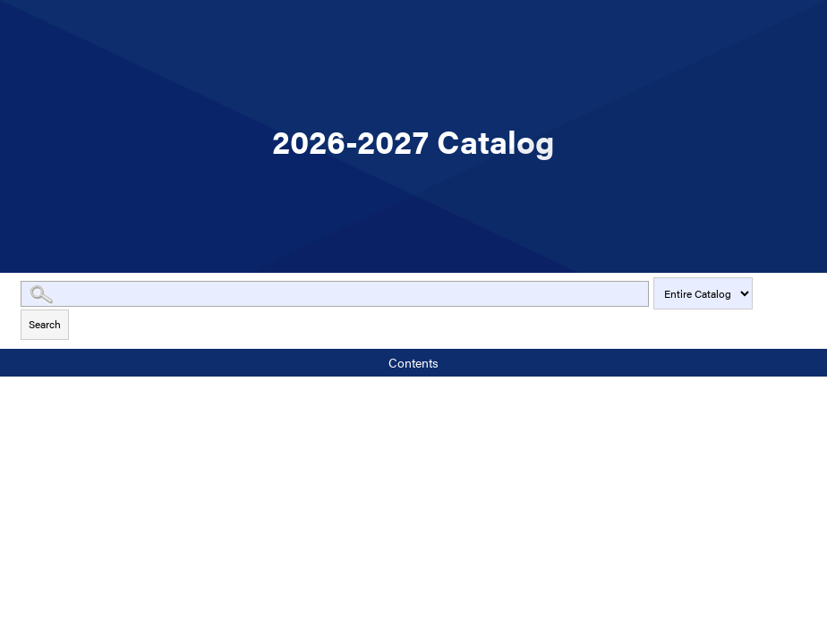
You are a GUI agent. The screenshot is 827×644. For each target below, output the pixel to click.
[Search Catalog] (335, 294)
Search (45, 324)
